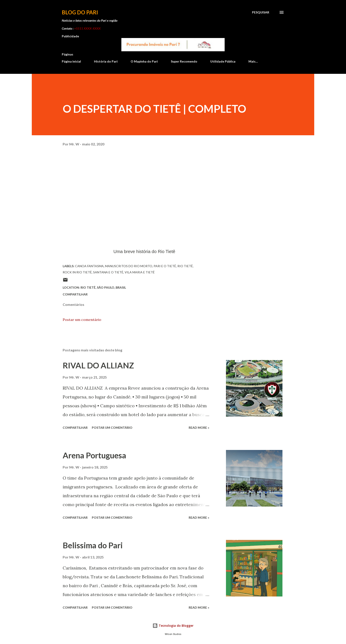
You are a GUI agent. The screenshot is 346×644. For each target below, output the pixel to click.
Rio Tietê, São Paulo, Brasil (103, 287)
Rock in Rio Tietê (77, 272)
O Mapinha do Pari (144, 61)
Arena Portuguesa (94, 455)
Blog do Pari (80, 12)
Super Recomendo (184, 61)
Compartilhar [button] (75, 294)
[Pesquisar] (261, 12)
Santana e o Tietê (108, 272)
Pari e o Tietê (165, 266)
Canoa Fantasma (89, 266)
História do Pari (106, 61)
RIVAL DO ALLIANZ (98, 365)
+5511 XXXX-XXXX (87, 28)
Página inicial (71, 61)
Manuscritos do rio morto (129, 266)
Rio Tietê (185, 266)
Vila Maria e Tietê (140, 272)
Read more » (199, 428)
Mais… (253, 61)
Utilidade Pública (223, 61)
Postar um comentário (82, 320)
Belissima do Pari (93, 545)
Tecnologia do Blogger (173, 626)
